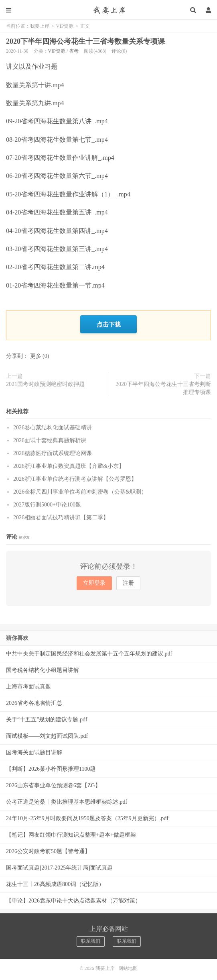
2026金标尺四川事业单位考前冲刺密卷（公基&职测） (80, 490)
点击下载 (109, 323)
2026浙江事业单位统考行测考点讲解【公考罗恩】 (75, 477)
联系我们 (91, 939)
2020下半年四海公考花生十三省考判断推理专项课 (163, 386)
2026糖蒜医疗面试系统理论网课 (53, 451)
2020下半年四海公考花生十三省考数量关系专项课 (85, 41)
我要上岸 (108, 10)
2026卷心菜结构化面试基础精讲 (53, 426)
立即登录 (94, 581)
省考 (74, 51)
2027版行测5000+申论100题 (47, 503)
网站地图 (128, 967)
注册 (128, 581)
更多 (36, 354)
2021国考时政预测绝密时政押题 (45, 382)
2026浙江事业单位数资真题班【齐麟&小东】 (69, 464)
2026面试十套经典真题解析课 (50, 438)
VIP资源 (65, 26)
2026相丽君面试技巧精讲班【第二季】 (61, 516)
